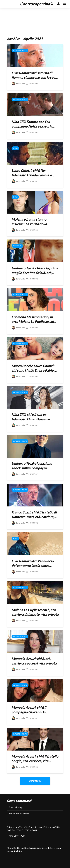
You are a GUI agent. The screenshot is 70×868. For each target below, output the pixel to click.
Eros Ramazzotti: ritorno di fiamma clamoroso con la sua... (35, 75)
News (15, 148)
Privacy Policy (15, 807)
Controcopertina (35, 4)
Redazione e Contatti (19, 814)
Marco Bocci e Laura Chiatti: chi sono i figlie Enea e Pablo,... (34, 368)
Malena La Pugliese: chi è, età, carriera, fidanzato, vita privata (35, 612)
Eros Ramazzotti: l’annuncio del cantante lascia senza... (33, 563)
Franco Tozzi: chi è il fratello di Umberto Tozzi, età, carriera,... (34, 514)
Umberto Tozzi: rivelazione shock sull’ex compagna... (32, 466)
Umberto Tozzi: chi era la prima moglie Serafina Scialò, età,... (35, 270)
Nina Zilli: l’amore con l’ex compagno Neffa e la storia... (33, 124)
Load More (35, 781)
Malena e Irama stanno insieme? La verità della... (30, 222)
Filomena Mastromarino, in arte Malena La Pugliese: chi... (34, 319)
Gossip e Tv (17, 246)
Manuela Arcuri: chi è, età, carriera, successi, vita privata (34, 661)
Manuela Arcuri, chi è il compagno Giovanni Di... (30, 710)
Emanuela (18, 84)
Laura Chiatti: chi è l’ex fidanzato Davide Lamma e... (33, 173)
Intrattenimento (20, 51)
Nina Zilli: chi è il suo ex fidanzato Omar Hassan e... (32, 417)
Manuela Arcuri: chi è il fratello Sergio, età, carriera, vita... (35, 759)
